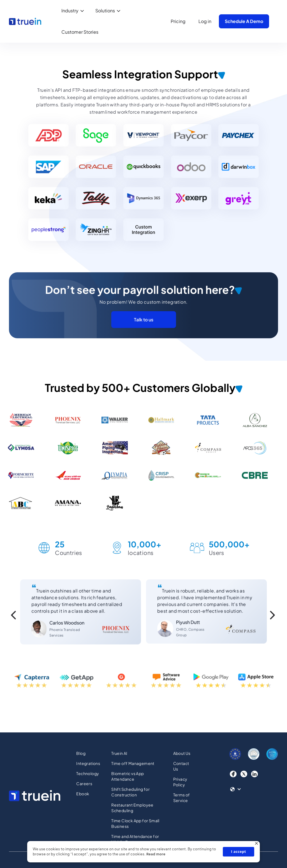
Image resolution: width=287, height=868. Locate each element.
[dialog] (143, 852)
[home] (25, 21)
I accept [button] (239, 851)
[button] (74, 11)
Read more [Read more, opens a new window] (156, 854)
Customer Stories (80, 32)
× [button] (256, 844)
